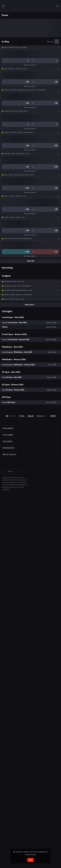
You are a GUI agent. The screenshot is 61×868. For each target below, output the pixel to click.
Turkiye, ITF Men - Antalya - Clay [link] (15, 217)
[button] (30, 47)
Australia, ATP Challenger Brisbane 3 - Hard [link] (18, 290)
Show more (30, 305)
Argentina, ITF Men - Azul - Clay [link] (14, 282)
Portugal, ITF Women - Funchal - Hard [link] (16, 111)
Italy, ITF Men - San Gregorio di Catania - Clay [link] (19, 175)
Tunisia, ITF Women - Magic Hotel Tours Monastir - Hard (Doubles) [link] (25, 90)
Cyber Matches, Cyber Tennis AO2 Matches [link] (18, 239)
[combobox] (12, 471)
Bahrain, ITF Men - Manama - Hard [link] (15, 196)
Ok (30, 860)
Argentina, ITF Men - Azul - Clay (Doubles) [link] (17, 286)
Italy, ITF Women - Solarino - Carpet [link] (16, 69)
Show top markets (30, 65)
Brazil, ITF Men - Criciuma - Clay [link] (14, 299)
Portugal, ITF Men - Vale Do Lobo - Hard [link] (17, 154)
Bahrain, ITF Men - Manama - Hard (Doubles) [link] (18, 295)
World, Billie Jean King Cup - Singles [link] (16, 47)
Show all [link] (50, 42)
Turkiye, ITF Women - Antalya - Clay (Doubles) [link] (19, 132)
